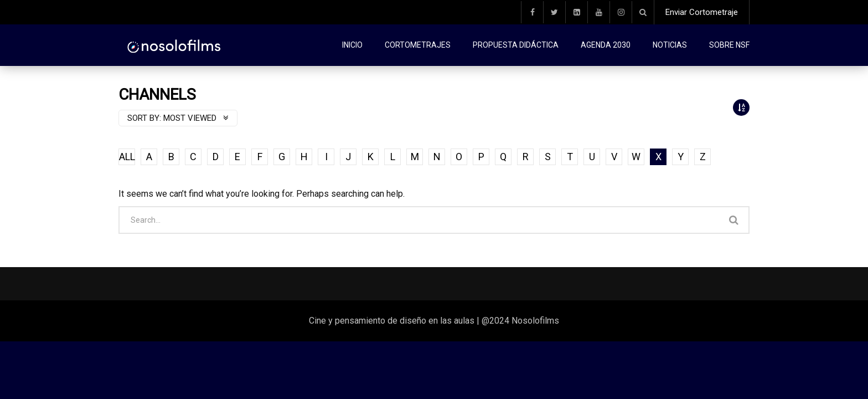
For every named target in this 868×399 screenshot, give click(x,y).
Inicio (352, 45)
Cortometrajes (418, 45)
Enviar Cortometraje (702, 12)
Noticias (670, 45)
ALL (127, 157)
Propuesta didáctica (516, 45)
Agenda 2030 (606, 45)
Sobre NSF (729, 45)
